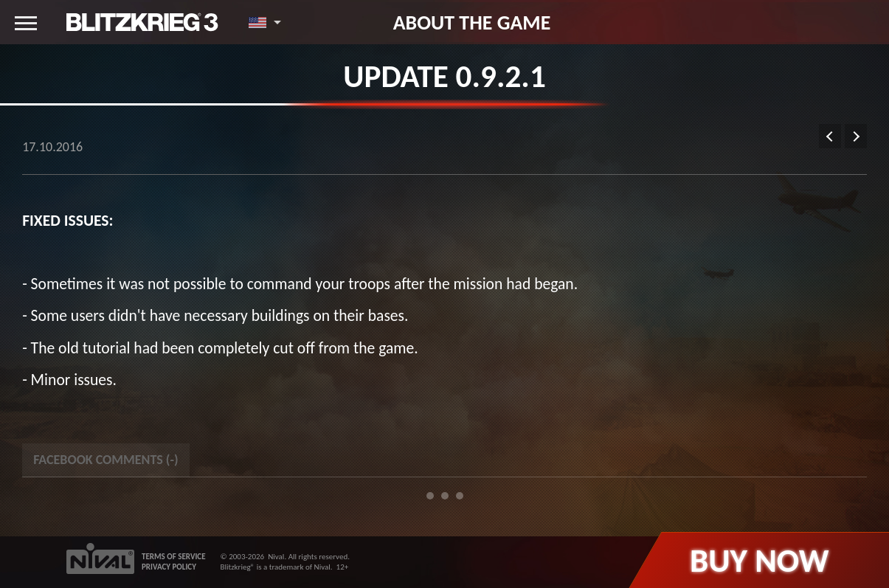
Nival (276, 557)
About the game (472, 22)
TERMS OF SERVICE (174, 557)
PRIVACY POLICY (169, 567)
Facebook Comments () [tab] (105, 460)
